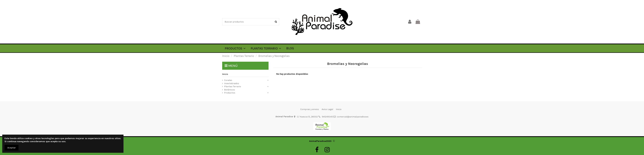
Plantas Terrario (233, 86)
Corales (228, 80)
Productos (230, 93)
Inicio (225, 74)
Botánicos (230, 90)
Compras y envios (310, 109)
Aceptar (12, 148)
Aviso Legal (327, 109)
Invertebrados (232, 83)
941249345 (327, 117)
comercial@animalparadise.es (353, 117)
